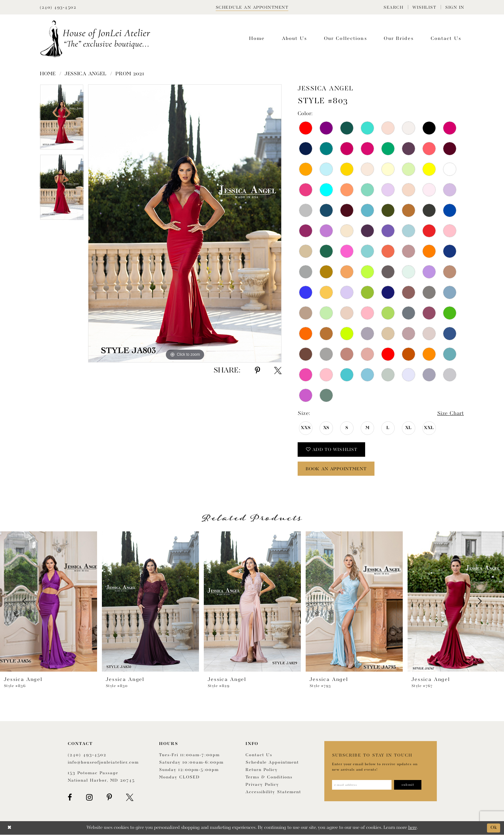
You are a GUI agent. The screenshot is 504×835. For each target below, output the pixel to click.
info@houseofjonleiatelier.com (103, 763)
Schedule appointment (272, 763)
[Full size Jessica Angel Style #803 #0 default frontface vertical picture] (185, 223)
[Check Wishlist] (424, 7)
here (412, 828)
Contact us (259, 755)
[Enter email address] (362, 785)
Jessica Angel (86, 74)
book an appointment (337, 469)
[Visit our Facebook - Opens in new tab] (70, 798)
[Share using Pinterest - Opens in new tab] (257, 371)
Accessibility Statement (273, 792)
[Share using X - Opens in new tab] (278, 371)
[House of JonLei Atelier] (95, 39)
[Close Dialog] (9, 828)
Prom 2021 (130, 74)
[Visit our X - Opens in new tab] (130, 798)
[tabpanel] (62, 119)
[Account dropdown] (455, 7)
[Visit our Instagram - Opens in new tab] (89, 798)
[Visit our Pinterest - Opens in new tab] (109, 798)
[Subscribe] (409, 785)
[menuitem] (393, 7)
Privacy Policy (262, 785)
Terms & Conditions (269, 778)
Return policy (262, 770)
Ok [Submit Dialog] (494, 828)
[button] (393, 7)
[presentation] (49, 601)
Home (48, 74)
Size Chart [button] (450, 414)
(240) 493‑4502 (87, 755)
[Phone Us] (58, 7)
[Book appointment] (252, 7)
